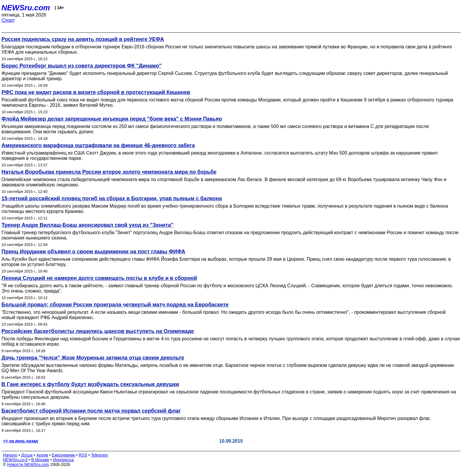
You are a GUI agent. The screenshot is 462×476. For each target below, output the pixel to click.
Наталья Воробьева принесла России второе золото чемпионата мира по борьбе (109, 172)
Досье (27, 455)
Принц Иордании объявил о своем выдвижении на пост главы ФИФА (93, 252)
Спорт (8, 20)
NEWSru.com (26, 8)
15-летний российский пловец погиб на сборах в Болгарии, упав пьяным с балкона (112, 198)
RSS (83, 455)
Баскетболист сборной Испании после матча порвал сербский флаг (91, 411)
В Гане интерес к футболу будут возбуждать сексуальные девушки (90, 384)
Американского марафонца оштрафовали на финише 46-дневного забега (98, 145)
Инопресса (63, 460)
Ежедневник (63, 455)
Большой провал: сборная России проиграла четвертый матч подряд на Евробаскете (115, 305)
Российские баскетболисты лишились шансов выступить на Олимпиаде (98, 331)
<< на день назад (21, 441)
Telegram (100, 455)
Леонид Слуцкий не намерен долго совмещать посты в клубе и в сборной (99, 278)
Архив (42, 455)
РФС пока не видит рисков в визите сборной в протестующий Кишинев (96, 92)
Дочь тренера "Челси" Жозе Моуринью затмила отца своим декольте (93, 358)
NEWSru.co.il (15, 460)
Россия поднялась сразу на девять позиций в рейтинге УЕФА (83, 39)
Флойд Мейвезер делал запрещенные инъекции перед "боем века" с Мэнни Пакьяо (112, 119)
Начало (10, 455)
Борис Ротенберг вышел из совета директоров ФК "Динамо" (81, 66)
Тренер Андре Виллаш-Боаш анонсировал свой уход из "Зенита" (88, 225)
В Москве (40, 460)
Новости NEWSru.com (28, 464)
